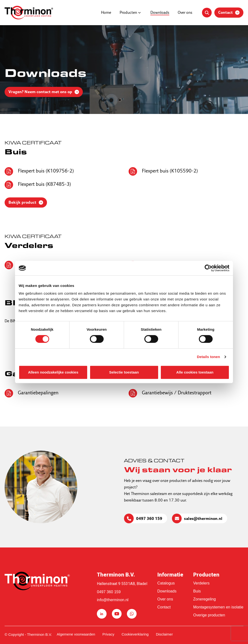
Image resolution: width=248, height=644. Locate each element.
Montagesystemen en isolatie (218, 607)
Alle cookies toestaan (195, 372)
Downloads (160, 13)
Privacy (108, 634)
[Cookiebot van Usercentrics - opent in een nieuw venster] (208, 268)
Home (106, 13)
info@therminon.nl (113, 600)
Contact (164, 607)
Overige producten (209, 615)
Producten (128, 13)
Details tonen (208, 357)
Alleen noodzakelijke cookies (53, 372)
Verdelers (201, 583)
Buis (197, 591)
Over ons (185, 13)
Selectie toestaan (124, 372)
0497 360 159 (149, 519)
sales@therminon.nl (203, 519)
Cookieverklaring (135, 634)
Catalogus (166, 583)
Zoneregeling (205, 599)
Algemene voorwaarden (76, 634)
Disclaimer (164, 634)
